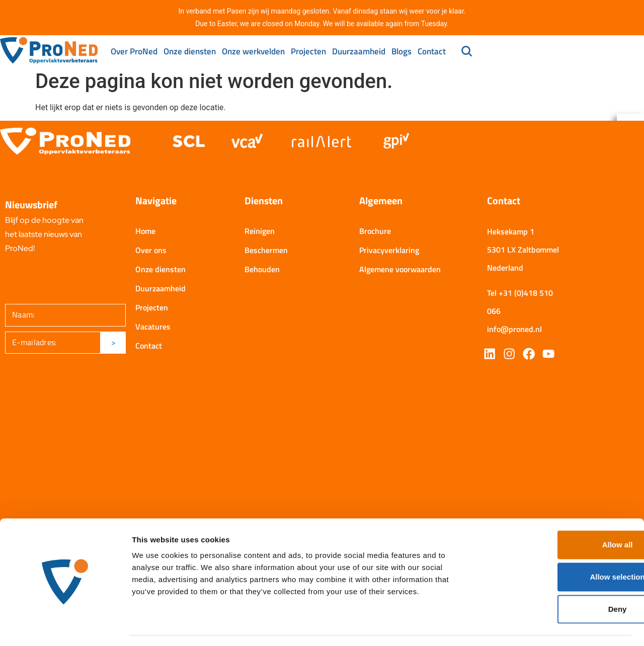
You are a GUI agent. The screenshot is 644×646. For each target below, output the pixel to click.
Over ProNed (134, 51)
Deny (560, 580)
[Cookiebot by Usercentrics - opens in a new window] (65, 626)
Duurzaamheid (359, 51)
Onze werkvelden (253, 51)
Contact (432, 51)
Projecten (308, 51)
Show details (528, 626)
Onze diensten (190, 51)
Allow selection (560, 548)
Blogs (401, 51)
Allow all (560, 515)
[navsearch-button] (467, 53)
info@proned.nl (514, 332)
